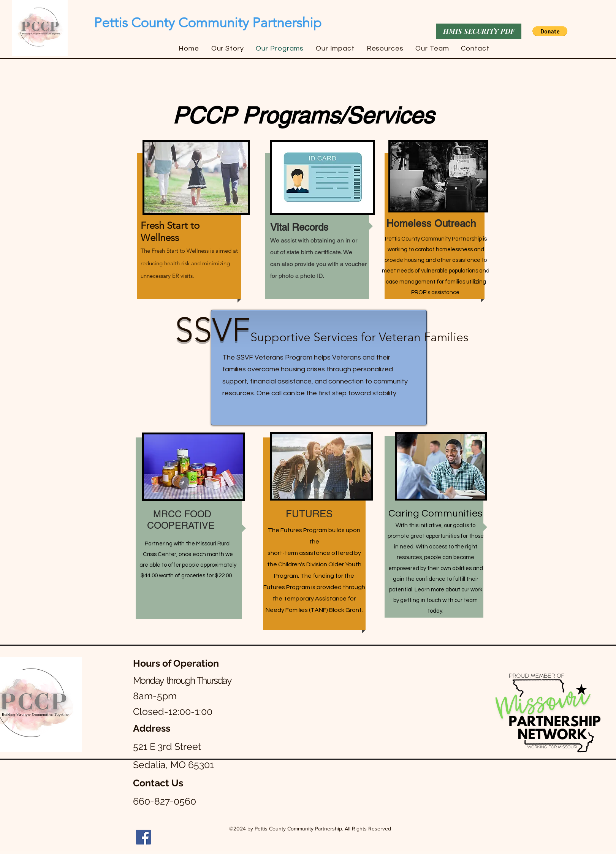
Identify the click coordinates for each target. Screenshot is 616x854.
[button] (550, 31)
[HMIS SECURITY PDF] (479, 31)
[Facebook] (143, 837)
